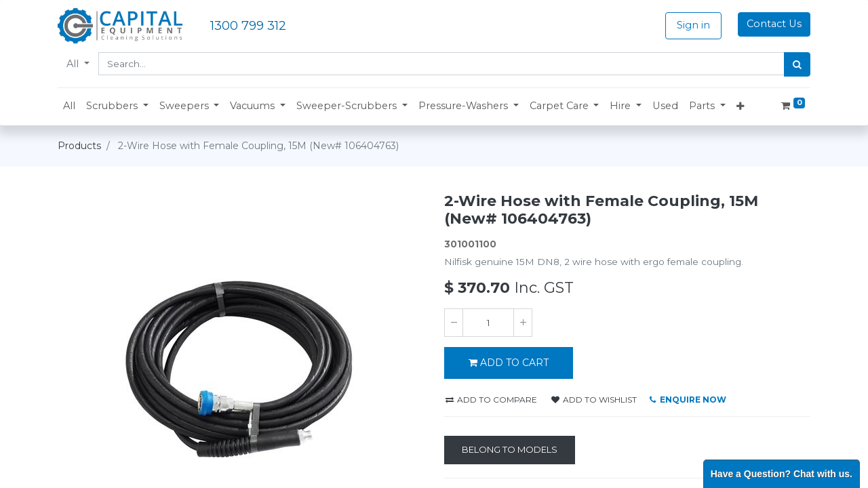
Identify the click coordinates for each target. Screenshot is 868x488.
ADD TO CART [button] (509, 363)
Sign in (693, 25)
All (74, 64)
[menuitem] (69, 106)
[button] (117, 106)
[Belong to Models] (510, 450)
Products (79, 146)
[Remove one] (454, 323)
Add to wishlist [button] (594, 400)
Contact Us (774, 24)
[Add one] (523, 323)
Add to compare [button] (491, 400)
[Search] (797, 64)
